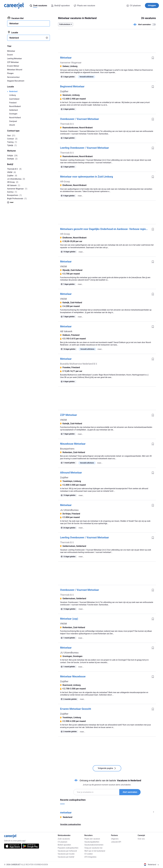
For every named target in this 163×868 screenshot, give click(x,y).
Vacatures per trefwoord (67, 851)
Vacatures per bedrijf (66, 857)
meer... (80, 196)
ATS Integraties (90, 857)
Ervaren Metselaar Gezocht (76, 709)
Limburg (12, 95)
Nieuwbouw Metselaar (73, 444)
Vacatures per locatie (66, 854)
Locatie (13, 32)
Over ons (141, 839)
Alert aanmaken (130, 792)
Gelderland (13, 110)
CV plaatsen (134, 6)
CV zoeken (89, 854)
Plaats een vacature (92, 839)
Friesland (13, 103)
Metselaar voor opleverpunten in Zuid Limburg (87, 177)
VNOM (63, 266)
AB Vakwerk (66, 331)
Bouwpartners (67, 449)
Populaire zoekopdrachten (68, 848)
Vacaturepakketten (92, 842)
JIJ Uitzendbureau (69, 510)
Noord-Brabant (15, 106)
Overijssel (13, 121)
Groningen (13, 114)
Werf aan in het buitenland (95, 851)
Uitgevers (115, 839)
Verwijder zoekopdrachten (70, 824)
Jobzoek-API (116, 842)
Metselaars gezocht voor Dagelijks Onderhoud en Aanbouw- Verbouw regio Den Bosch (105, 229)
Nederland (13, 91)
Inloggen (152, 5)
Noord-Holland (15, 118)
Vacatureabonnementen (94, 845)
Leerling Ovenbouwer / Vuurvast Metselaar (84, 148)
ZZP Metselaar (69, 415)
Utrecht (12, 125)
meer (10, 202)
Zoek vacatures (64, 839)
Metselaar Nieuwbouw (73, 676)
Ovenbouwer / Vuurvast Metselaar (80, 119)
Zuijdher (64, 91)
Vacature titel (16, 18)
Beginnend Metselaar (72, 86)
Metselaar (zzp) (69, 619)
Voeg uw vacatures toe (93, 848)
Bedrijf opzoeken (64, 845)
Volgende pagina (107, 768)
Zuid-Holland (14, 99)
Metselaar (66, 58)
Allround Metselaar (71, 473)
